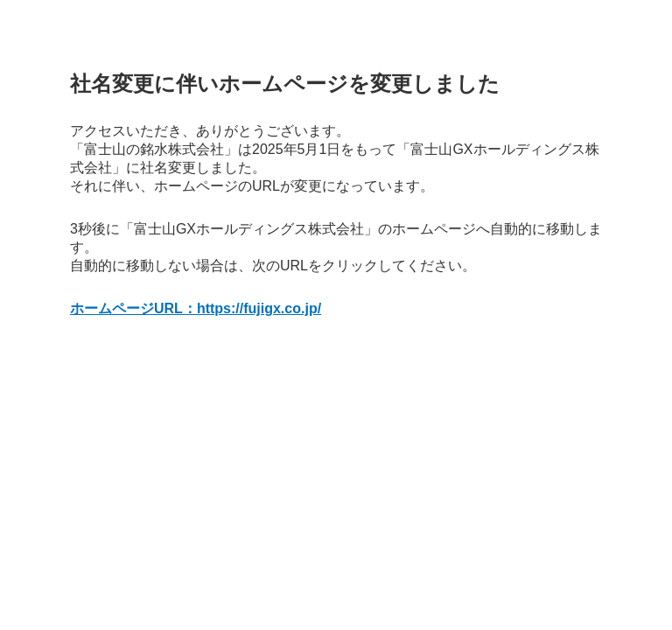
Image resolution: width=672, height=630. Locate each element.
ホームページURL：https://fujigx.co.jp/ (196, 308)
